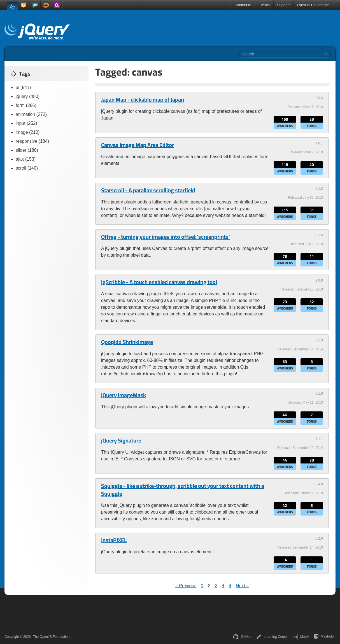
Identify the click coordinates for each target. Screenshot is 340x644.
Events (264, 5)
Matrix (301, 637)
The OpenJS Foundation (51, 637)
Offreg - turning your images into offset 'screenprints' (166, 237)
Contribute (243, 5)
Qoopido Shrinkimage (127, 342)
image (22, 132)
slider (21, 150)
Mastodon (325, 636)
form (20, 105)
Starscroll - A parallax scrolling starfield (148, 190)
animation (25, 114)
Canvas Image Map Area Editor (138, 145)
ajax (20, 159)
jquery (22, 96)
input (21, 123)
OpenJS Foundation (313, 5)
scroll (21, 168)
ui (17, 87)
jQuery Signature (121, 441)
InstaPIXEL (114, 540)
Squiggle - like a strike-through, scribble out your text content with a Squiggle (183, 490)
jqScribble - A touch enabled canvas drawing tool (159, 282)
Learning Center (272, 637)
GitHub (242, 637)
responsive (26, 141)
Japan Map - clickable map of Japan (143, 100)
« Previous (186, 586)
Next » (242, 586)
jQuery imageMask (124, 395)
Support (283, 5)
